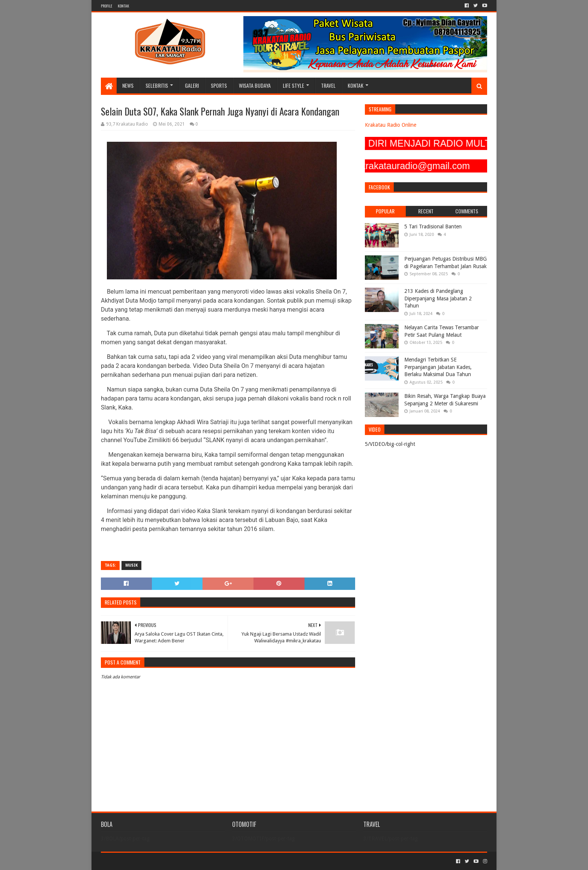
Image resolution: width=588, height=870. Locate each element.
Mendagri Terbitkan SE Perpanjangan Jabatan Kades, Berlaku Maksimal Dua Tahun (438, 367)
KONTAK (123, 6)
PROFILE (106, 6)
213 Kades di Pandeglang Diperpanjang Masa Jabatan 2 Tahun (438, 298)
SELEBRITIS (157, 85)
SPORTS (219, 85)
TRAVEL (328, 85)
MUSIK (131, 565)
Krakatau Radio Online (391, 125)
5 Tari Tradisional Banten (433, 226)
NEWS (128, 85)
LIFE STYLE (293, 85)
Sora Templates (142, 861)
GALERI (192, 85)
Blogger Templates (186, 861)
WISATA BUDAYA (255, 85)
